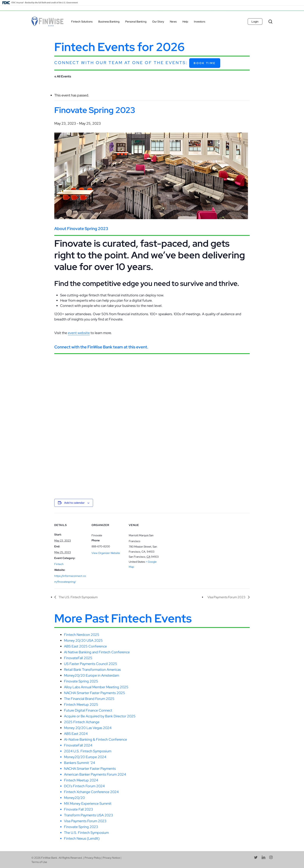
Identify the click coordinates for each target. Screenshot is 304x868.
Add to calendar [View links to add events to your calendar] (74, 503)
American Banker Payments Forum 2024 (95, 774)
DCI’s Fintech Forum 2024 (84, 786)
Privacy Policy (93, 858)
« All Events (63, 76)
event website (79, 333)
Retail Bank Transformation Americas (92, 670)
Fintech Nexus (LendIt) (82, 838)
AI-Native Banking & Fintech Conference (95, 739)
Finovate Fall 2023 (79, 809)
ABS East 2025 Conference (85, 646)
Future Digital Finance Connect (88, 710)
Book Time (205, 63)
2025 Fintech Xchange (82, 722)
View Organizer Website (106, 553)
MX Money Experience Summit (88, 803)
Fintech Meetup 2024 (81, 780)
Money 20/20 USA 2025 (83, 640)
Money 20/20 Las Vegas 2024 (88, 728)
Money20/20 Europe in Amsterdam (92, 675)
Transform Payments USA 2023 (89, 815)
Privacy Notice (111, 858)
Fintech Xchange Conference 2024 (91, 792)
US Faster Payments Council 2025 (91, 664)
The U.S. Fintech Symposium (78, 597)
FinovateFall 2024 (78, 745)
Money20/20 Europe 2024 (85, 757)
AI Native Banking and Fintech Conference (97, 652)
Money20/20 (74, 798)
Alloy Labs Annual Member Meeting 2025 (96, 687)
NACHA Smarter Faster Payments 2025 (95, 693)
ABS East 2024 (76, 734)
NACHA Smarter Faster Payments (90, 769)
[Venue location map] (186, 540)
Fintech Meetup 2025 (81, 704)
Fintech (59, 564)
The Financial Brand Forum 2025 (89, 699)
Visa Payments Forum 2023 (227, 597)
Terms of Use (39, 862)
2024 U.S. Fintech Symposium (88, 751)
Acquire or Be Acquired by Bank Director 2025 (100, 716)
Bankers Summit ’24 (79, 763)
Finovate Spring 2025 (81, 681)
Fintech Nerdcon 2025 (82, 635)
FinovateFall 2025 (78, 658)
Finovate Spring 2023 (81, 827)
